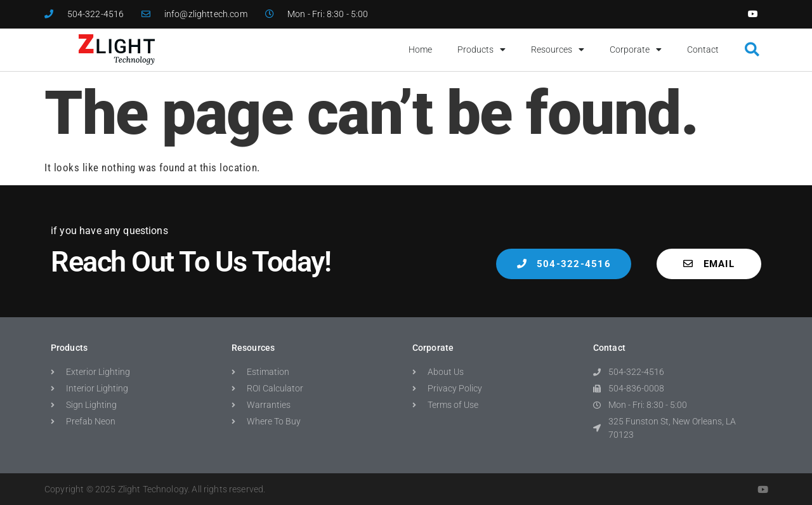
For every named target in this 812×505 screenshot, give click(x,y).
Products (481, 49)
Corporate (636, 49)
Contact (703, 49)
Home (420, 49)
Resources (558, 49)
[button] (752, 50)
